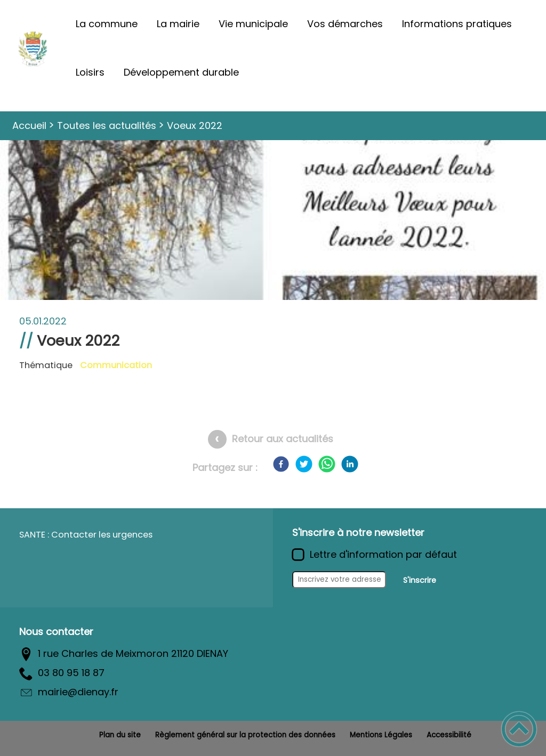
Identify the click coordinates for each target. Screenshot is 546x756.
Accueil (29, 125)
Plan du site (120, 735)
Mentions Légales (381, 735)
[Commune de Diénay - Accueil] (33, 48)
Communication (116, 365)
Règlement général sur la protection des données (245, 735)
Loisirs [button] (90, 72)
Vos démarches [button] (345, 24)
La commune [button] (107, 24)
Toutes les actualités (107, 125)
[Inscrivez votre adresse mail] (339, 580)
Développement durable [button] (181, 72)
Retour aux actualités (283, 439)
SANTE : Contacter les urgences (86, 535)
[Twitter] (304, 464)
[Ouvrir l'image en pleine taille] (273, 293)
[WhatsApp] (327, 464)
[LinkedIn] (350, 464)
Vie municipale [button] (253, 24)
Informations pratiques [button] (457, 24)
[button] (519, 729)
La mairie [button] (178, 24)
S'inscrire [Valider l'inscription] (420, 580)
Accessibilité (449, 735)
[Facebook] (281, 464)
